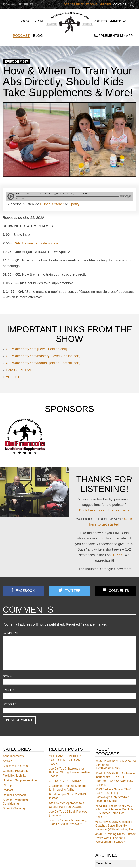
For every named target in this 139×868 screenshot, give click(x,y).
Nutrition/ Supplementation (20, 780)
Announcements (13, 756)
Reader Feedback (14, 795)
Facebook (25, 591)
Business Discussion (16, 766)
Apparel (106, 4)
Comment (12, 633)
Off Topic (8, 785)
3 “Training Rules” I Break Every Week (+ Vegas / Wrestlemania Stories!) (115, 838)
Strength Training (14, 808)
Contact (120, 4)
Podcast (8, 790)
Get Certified (74, 4)
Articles (7, 761)
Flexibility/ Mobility (14, 775)
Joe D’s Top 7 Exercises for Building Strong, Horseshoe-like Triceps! (69, 772)
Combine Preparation (16, 771)
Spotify (74, 204)
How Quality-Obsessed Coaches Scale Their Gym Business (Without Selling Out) (115, 825)
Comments (119, 591)
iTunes (45, 204)
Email (8, 690)
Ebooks (92, 4)
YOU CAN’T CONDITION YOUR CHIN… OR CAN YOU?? (65, 760)
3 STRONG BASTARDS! (65, 781)
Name (8, 676)
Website (10, 704)
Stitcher (58, 204)
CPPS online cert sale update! (36, 243)
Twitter (73, 591)
